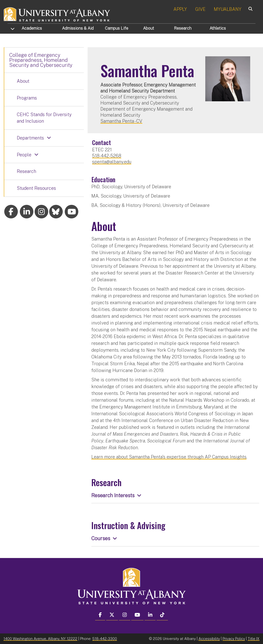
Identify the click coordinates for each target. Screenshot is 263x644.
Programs (27, 98)
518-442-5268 (107, 156)
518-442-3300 (105, 639)
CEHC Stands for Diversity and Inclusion (44, 118)
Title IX (254, 639)
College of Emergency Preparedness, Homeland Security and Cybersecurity (41, 60)
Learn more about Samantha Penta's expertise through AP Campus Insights (169, 457)
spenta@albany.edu (112, 162)
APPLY (180, 9)
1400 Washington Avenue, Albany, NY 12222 (40, 639)
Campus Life (117, 28)
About (149, 28)
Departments (30, 138)
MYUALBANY (228, 9)
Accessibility (209, 639)
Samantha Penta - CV (121, 121)
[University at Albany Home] (57, 14)
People (24, 155)
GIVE (200, 9)
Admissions (78, 28)
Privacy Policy (234, 639)
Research (183, 28)
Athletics (218, 28)
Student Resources (36, 188)
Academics (32, 28)
